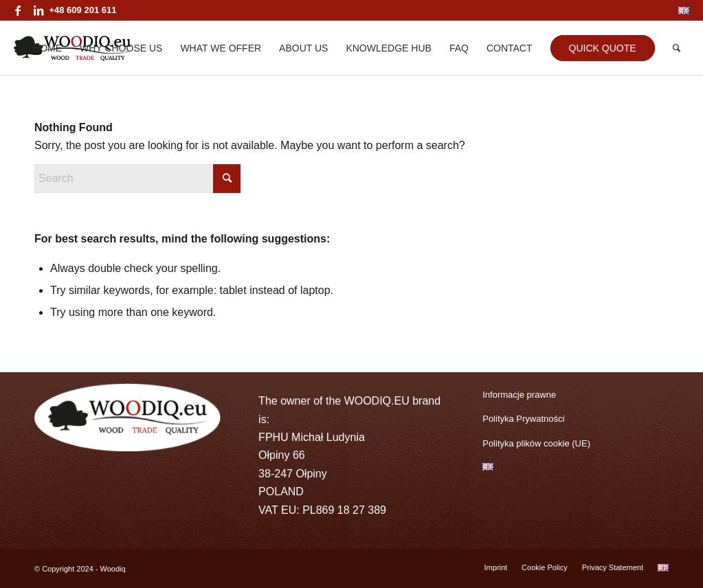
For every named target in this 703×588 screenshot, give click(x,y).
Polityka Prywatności (523, 419)
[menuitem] (680, 11)
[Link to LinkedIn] (38, 10)
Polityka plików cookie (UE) (536, 443)
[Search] (677, 48)
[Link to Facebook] (18, 10)
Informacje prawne (519, 395)
